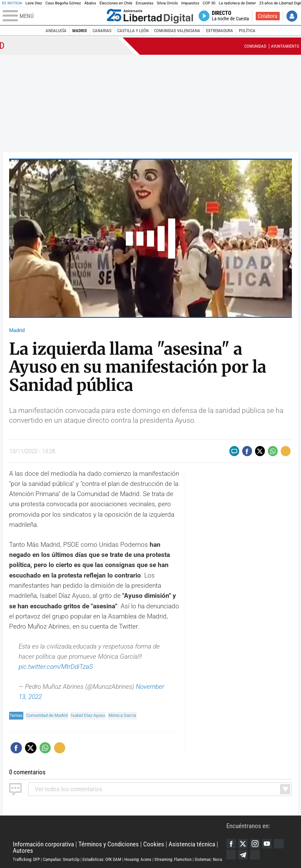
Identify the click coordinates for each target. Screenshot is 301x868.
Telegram (243, 854)
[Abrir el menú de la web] (53, 16)
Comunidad (255, 46)
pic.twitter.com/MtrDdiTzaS (56, 667)
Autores (23, 851)
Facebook (231, 844)
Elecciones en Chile (116, 3)
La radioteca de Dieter (237, 3)
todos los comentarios (69, 789)
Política (247, 31)
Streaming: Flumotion (173, 859)
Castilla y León (133, 31)
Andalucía (56, 31)
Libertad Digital (120, 828)
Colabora (268, 16)
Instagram (255, 844)
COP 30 (209, 3)
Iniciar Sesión (292, 16)
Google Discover (279, 844)
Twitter (243, 844)
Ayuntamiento (285, 46)
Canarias (102, 31)
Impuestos (190, 3)
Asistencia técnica (192, 844)
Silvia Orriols (167, 3)
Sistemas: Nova (208, 859)
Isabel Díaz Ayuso (88, 715)
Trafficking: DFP (26, 859)
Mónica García (122, 715)
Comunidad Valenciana (177, 31)
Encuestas (145, 3)
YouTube (267, 844)
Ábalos (90, 3)
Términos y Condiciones (109, 844)
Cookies (154, 844)
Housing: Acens (138, 859)
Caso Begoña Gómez (63, 3)
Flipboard (231, 854)
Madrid (80, 31)
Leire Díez (34, 3)
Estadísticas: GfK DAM (102, 859)
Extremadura (220, 31)
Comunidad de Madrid (47, 715)
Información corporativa (43, 844)
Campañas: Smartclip (61, 859)
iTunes (255, 854)
